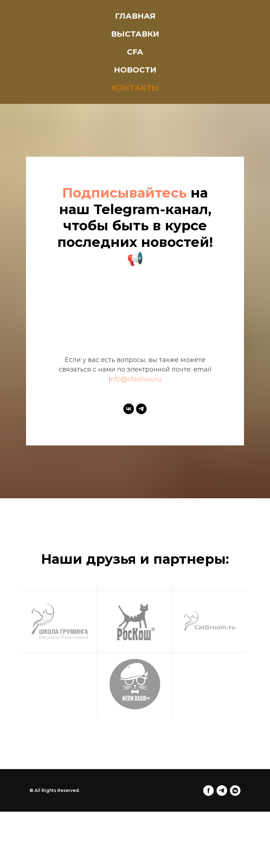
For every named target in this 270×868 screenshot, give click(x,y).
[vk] (129, 409)
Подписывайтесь (124, 193)
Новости (135, 70)
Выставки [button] (135, 34)
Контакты (135, 88)
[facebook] (208, 791)
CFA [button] (135, 52)
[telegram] (141, 409)
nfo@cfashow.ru (136, 379)
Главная (135, 16)
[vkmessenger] (235, 791)
